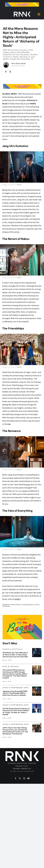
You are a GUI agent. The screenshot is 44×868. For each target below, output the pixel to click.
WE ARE (16, 769)
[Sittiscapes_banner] (37, 649)
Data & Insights (11, 666)
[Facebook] (6, 72)
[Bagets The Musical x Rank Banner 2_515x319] (22, 616)
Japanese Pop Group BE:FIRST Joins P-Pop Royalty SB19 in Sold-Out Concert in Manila (15, 693)
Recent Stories (16, 605)
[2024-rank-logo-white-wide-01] (22, 12)
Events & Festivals (13, 649)
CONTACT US (26, 769)
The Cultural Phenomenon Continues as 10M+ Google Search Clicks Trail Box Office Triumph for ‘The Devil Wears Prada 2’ (15, 674)
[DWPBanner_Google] (37, 666)
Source (37, 605)
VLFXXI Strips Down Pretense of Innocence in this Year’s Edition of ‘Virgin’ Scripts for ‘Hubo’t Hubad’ (16, 711)
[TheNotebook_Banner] (37, 724)
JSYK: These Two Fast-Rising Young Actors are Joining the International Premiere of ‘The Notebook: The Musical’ (15, 731)
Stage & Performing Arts (16, 688)
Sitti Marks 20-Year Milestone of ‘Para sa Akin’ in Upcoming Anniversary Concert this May (15, 655)
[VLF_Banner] (37, 705)
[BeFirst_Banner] (37, 687)
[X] (10, 72)
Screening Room (28, 605)
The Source (6, 606)
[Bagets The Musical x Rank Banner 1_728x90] (22, 3)
